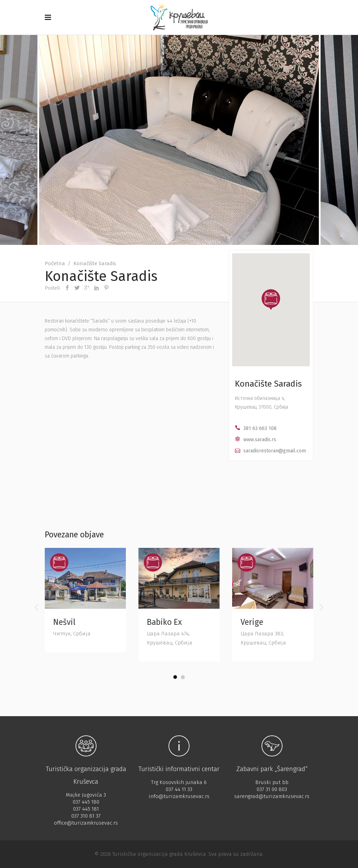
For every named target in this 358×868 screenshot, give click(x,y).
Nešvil (64, 622)
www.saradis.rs (260, 440)
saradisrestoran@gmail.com (275, 451)
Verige (252, 622)
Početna (55, 263)
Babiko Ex (164, 622)
